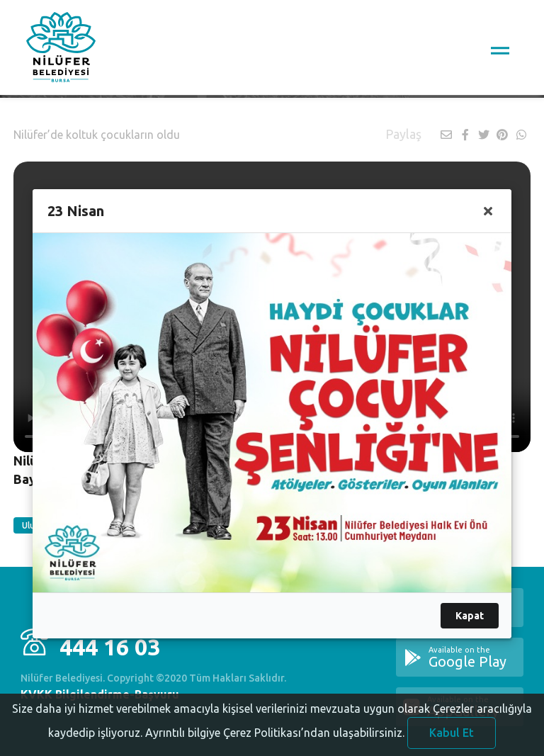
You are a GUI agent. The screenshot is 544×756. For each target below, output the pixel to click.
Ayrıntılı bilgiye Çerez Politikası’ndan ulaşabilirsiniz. (275, 743)
